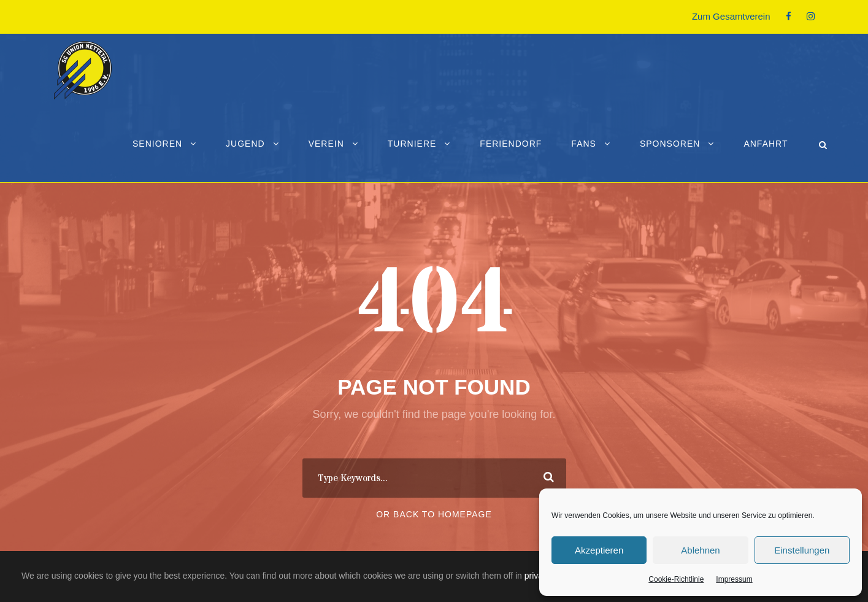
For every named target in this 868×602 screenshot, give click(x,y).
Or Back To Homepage (434, 514)
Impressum (734, 579)
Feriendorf (511, 144)
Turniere (412, 144)
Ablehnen (700, 550)
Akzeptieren (599, 550)
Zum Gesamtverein (731, 16)
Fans (584, 144)
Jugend (245, 144)
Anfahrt (766, 144)
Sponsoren (670, 144)
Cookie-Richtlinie (676, 579)
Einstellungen (802, 550)
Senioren (157, 144)
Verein (326, 144)
